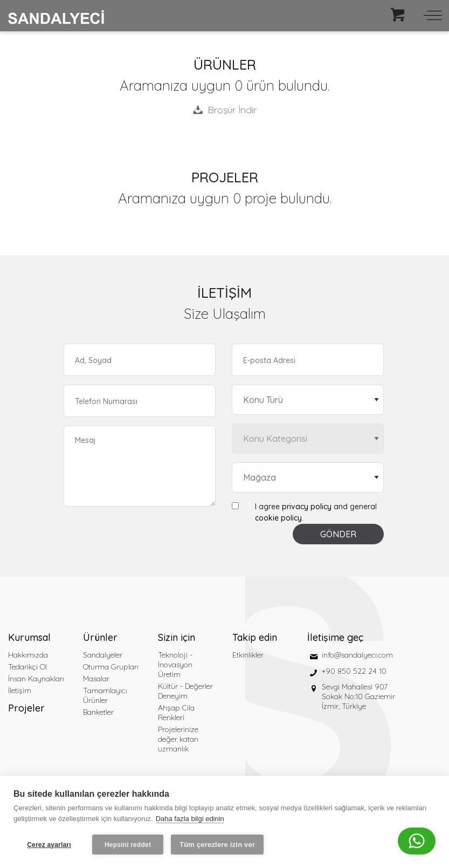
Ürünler (100, 637)
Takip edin (255, 637)
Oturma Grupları (111, 667)
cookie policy (278, 518)
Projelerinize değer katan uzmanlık (178, 739)
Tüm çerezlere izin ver (217, 845)
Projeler (26, 708)
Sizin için (177, 637)
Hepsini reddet (128, 845)
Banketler (98, 712)
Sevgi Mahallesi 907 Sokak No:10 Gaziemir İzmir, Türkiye (358, 696)
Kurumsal (29, 637)
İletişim (20, 691)
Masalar (96, 679)
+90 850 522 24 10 (354, 671)
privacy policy (307, 507)
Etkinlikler (248, 655)
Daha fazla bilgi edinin (190, 819)
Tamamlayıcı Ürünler (105, 695)
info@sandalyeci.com (357, 655)
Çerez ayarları (49, 845)
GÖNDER (338, 534)
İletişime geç (335, 637)
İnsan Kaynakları (36, 679)
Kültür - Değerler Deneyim (185, 691)
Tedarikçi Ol (27, 667)
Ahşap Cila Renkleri (176, 713)
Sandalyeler (103, 655)
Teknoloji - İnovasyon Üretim (175, 665)
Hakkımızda (28, 655)
